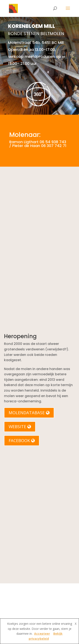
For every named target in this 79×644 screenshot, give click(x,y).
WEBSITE (20, 427)
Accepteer (42, 634)
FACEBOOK (22, 440)
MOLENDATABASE (29, 413)
